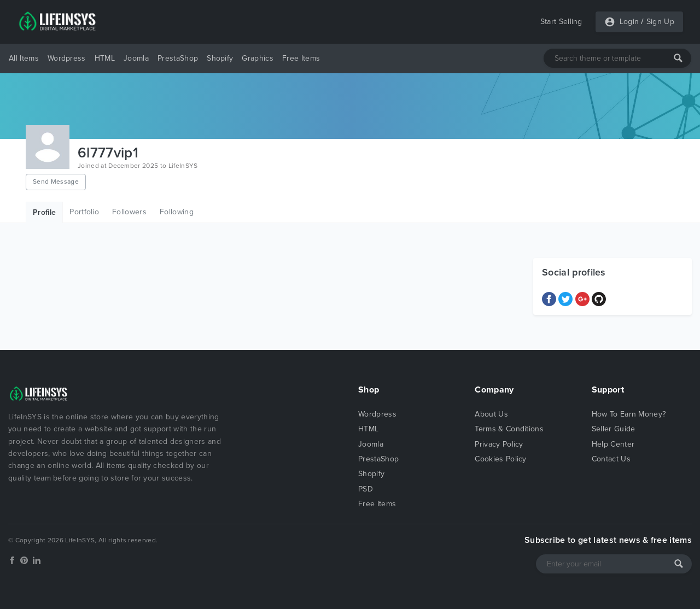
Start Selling (561, 22)
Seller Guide (614, 429)
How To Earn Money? (629, 414)
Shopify (220, 58)
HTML (105, 58)
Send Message (56, 181)
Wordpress (67, 58)
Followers (129, 212)
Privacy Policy (499, 444)
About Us (491, 414)
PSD (366, 489)
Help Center (613, 444)
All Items (24, 58)
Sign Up (660, 22)
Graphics (258, 58)
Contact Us (611, 459)
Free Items (301, 58)
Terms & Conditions (509, 429)
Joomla (136, 58)
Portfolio (84, 212)
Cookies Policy (500, 459)
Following (177, 212)
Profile (44, 212)
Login (629, 22)
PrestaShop (178, 58)
